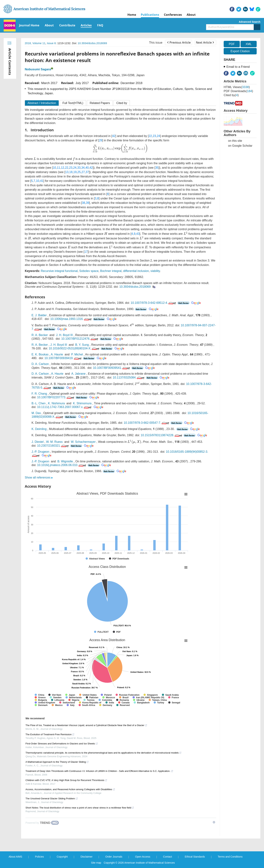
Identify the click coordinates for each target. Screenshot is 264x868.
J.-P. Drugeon (40, 452)
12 (63, 168)
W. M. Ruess (54, 442)
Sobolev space (89, 271)
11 (58, 168)
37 (87, 172)
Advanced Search (250, 22)
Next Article (205, 42)
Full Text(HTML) (73, 103)
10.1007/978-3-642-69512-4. (154, 303)
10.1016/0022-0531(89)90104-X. (74, 348)
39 (88, 203)
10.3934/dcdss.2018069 (92, 43)
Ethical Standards (195, 857)
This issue (156, 42)
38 (83, 203)
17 (86, 252)
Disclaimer (86, 857)
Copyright (62, 857)
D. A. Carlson (40, 364)
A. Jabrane (78, 374)
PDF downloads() (238, 91)
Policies (39, 857)
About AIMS (15, 857)
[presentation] (120, 148)
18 (71, 172)
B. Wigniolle (65, 461)
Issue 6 (51, 43)
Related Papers (100, 103)
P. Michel (77, 354)
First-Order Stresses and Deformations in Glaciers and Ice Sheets (62, 744)
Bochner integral (111, 271)
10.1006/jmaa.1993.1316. (71, 319)
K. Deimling (39, 429)
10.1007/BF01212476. (80, 339)
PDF (232, 44)
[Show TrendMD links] (214, 822)
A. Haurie (57, 354)
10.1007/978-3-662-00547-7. (147, 423)
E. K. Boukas (40, 354)
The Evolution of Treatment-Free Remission (50, 734)
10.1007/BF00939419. (63, 358)
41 (42, 181)
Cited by (122, 103)
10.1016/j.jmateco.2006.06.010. (62, 465)
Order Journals (114, 857)
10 (54, 168)
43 (138, 234)
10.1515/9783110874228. (162, 435)
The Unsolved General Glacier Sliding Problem (52, 799)
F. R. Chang (39, 394)
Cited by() (231, 95)
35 (157, 168)
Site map (96, 863)
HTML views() (237, 87)
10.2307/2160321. (53, 446)
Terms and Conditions (230, 857)
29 (101, 140)
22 (150, 136)
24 (158, 136)
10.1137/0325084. (129, 378)
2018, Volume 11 (35, 43)
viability (155, 271)
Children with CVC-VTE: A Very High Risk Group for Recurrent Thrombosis (66, 780)
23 (154, 136)
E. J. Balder (39, 315)
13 (67, 172)
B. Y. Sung (82, 345)
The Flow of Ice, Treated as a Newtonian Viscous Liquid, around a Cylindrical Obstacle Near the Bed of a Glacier (86, 725)
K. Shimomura (82, 403)
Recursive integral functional (59, 271)
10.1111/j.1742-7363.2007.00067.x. (65, 407)
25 (79, 172)
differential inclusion (136, 271)
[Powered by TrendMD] (42, 823)
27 (83, 172)
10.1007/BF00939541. (112, 368)
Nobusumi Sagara (38, 69)
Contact (168, 857)
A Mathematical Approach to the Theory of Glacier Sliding (57, 762)
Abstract (42, 103)
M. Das (36, 413)
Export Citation (240, 51)
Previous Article (179, 42)
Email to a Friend (238, 67)
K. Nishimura (56, 403)
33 (79, 168)
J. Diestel (38, 442)
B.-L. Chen (38, 403)
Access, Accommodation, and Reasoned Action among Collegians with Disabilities (70, 789)
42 (114, 136)
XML (249, 44)
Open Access (143, 857)
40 (87, 168)
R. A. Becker (40, 335)
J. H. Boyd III (64, 335)
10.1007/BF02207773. (56, 397)
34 (83, 168)
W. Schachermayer (83, 442)
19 (75, 172)
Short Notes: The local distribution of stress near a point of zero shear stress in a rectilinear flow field (80, 808)
